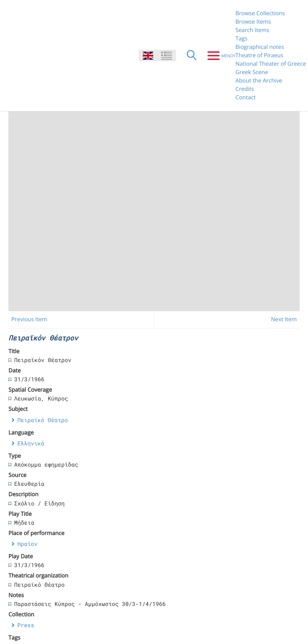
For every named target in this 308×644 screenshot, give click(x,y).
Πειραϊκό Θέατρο (43, 420)
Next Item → (288, 319)
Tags (241, 39)
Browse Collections (260, 13)
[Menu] (218, 56)
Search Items (252, 30)
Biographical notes (260, 47)
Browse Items (253, 22)
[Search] (192, 56)
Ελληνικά (31, 443)
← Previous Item (26, 319)
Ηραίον (27, 544)
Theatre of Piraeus (259, 55)
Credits (245, 89)
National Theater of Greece (271, 64)
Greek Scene (252, 72)
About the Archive (259, 81)
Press (26, 625)
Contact (245, 98)
